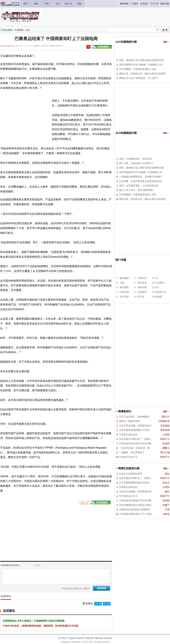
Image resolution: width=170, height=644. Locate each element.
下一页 (107, 604)
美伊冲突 (142, 287)
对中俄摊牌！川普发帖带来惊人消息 (138, 69)
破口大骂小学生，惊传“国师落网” (136, 190)
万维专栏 (142, 278)
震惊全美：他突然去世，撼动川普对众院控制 (142, 74)
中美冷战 (124, 292)
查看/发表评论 (56, 46)
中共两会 (160, 283)
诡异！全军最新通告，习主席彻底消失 (139, 186)
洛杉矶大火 (161, 292)
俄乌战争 (124, 287)
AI (156, 278)
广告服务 (71, 638)
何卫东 (141, 297)
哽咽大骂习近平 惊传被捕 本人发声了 (139, 78)
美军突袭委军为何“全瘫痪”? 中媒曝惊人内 (141, 65)
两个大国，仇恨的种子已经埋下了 (137, 163)
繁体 (127, 4)
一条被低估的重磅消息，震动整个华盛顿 (140, 177)
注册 (167, 4)
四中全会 (142, 283)
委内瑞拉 (124, 278)
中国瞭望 (19, 30)
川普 (122, 283)
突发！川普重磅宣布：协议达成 (135, 159)
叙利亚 (159, 297)
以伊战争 (142, 292)
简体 (122, 4)
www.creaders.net (7, 46)
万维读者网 (6, 30)
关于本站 (62, 638)
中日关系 (124, 297)
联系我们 (80, 638)
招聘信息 (90, 638)
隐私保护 (108, 638)
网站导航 (99, 638)
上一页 (98, 604)
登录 (162, 4)
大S (157, 287)
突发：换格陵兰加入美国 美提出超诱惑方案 (142, 60)
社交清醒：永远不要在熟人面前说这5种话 (141, 181)
